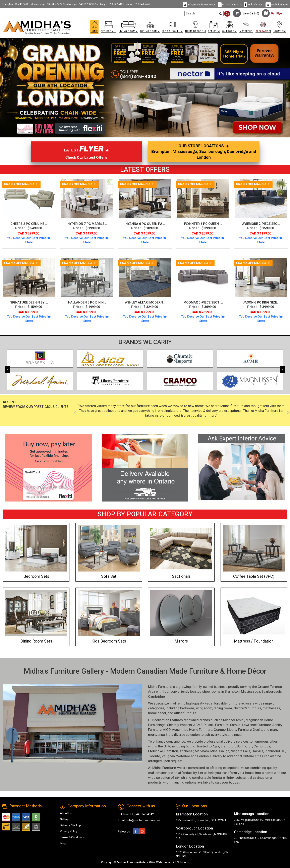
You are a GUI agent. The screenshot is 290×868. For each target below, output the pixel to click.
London (203, 756)
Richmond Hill (275, 751)
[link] (181, 22)
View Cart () (246, 13)
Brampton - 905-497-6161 (16, 4)
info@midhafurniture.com (199, 5)
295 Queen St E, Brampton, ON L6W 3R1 (201, 820)
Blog (63, 843)
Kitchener (186, 751)
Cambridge (156, 696)
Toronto (154, 756)
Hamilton (171, 751)
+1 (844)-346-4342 (230, 5)
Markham (202, 751)
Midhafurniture (254, 5)
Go (227, 14)
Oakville (257, 751)
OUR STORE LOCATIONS (204, 152)
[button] (109, 28)
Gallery (64, 819)
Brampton (232, 691)
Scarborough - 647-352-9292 (79, 4)
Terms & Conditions (72, 837)
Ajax (216, 746)
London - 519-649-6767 (137, 4)
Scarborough (271, 691)
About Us (66, 813)
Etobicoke (156, 751)
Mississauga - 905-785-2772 (46, 4)
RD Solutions (181, 862)
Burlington (245, 746)
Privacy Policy (69, 831)
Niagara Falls (241, 751)
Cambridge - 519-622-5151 (109, 4)
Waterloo (183, 756)
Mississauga (251, 691)
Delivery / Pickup (70, 825)
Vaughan (168, 756)
